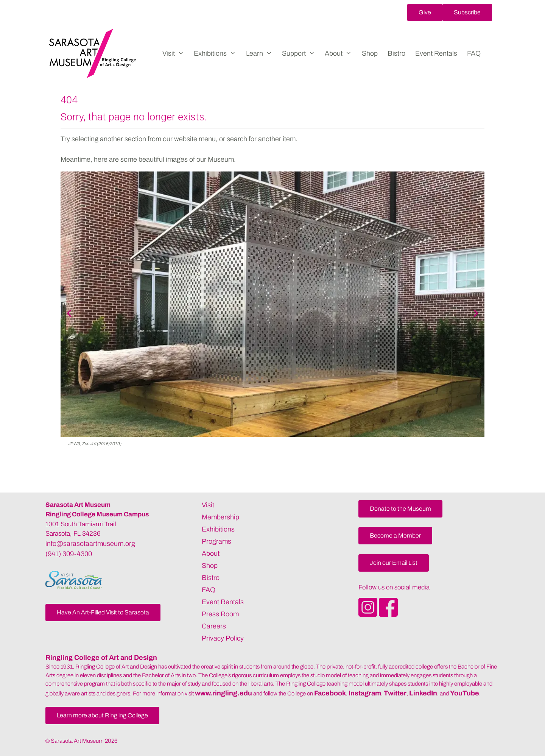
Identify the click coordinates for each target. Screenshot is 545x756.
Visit (176, 53)
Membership (220, 517)
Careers (214, 626)
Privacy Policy (223, 638)
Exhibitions (217, 53)
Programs (216, 541)
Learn (262, 53)
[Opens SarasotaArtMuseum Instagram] (369, 614)
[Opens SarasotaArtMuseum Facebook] (388, 614)
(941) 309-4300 (69, 554)
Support (301, 53)
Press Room (220, 614)
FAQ (474, 53)
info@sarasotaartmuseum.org (90, 544)
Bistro (396, 53)
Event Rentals (436, 53)
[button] (425, 12)
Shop (370, 53)
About (341, 53)
